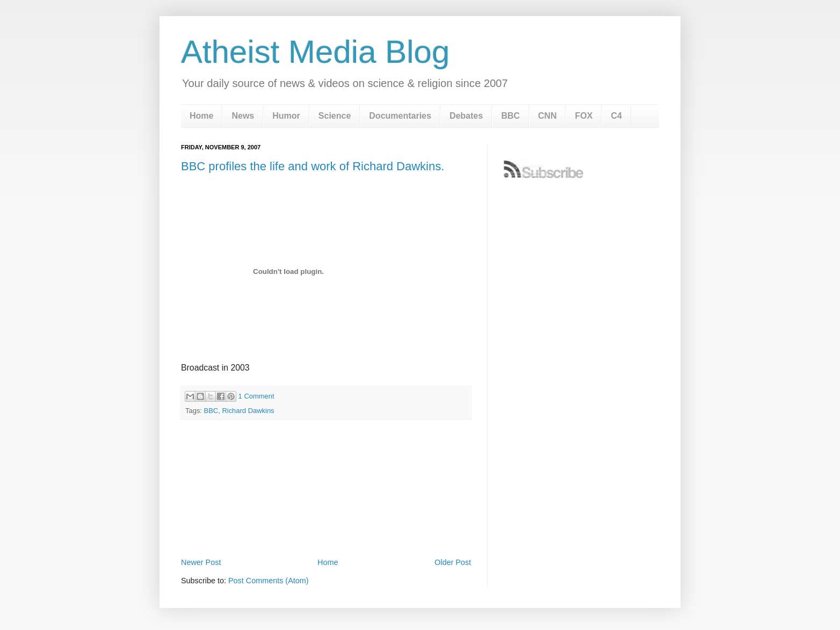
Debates (466, 116)
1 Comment (256, 396)
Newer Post (201, 562)
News (243, 116)
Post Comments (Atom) (269, 581)
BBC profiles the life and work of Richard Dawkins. (313, 166)
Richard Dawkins (248, 411)
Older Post (453, 562)
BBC (510, 116)
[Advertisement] (326, 525)
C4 (616, 116)
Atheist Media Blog (315, 52)
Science (335, 116)
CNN (548, 116)
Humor (286, 116)
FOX (584, 116)
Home (201, 116)
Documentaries (400, 116)
